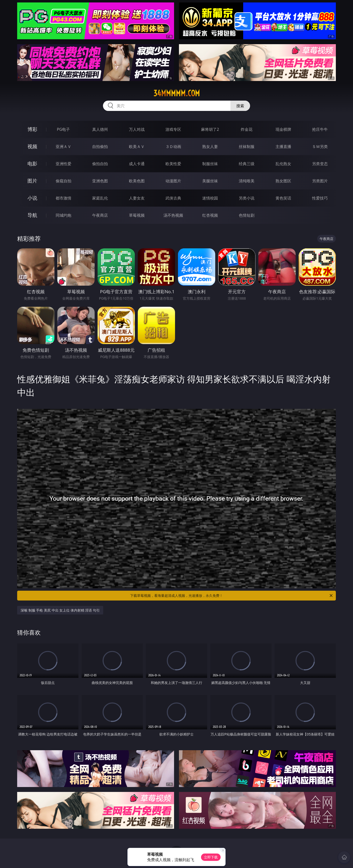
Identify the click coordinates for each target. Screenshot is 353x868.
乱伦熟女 (283, 164)
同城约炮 (63, 215)
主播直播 (283, 147)
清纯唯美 (247, 181)
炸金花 (247, 129)
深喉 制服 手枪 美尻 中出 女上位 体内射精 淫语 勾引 (60, 610)
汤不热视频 (173, 215)
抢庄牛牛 (320, 129)
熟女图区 (283, 181)
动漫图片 (173, 181)
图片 (32, 181)
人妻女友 (137, 198)
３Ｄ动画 (173, 147)
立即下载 (211, 857)
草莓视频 (137, 215)
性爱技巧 (320, 198)
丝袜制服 (247, 147)
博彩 (32, 129)
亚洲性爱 (63, 164)
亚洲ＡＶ (63, 147)
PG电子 (63, 129)
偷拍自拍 (100, 164)
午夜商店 (100, 215)
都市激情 (63, 198)
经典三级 (247, 164)
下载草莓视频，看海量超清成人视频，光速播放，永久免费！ (232, 596)
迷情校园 (210, 198)
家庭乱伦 (100, 198)
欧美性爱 (173, 164)
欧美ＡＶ (137, 147)
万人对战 (137, 129)
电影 (32, 164)
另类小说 (247, 198)
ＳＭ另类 (320, 147)
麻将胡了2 (210, 129)
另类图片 (320, 181)
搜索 (240, 106)
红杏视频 (210, 215)
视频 (32, 146)
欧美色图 (137, 181)
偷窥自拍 (63, 181)
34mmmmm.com (177, 93)
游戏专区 (173, 129)
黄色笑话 (283, 198)
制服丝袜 (210, 164)
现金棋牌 (283, 129)
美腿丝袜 (210, 181)
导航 (32, 215)
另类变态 (320, 164)
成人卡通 (137, 164)
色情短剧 (247, 215)
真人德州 (100, 129)
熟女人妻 (210, 147)
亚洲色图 (100, 181)
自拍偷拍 (100, 147)
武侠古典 (173, 198)
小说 (32, 198)
